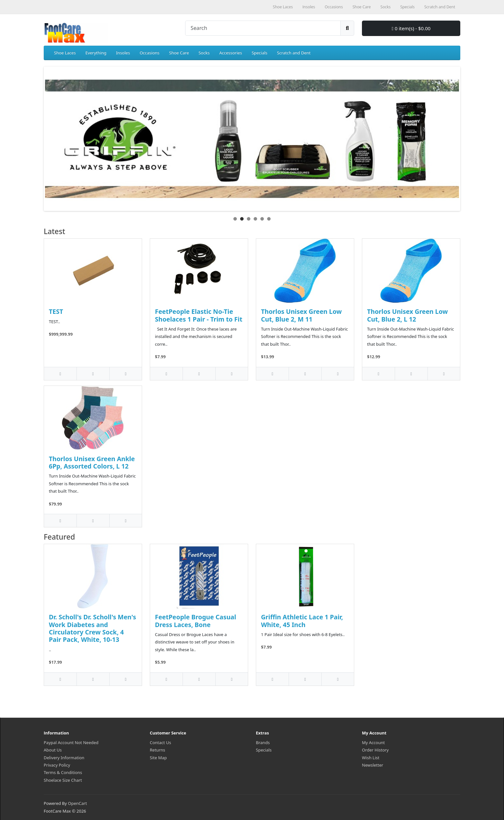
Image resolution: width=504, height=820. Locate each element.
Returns (157, 750)
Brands (263, 743)
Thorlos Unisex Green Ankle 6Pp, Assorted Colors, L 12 (92, 462)
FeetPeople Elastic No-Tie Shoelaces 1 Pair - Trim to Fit (199, 315)
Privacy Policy (57, 765)
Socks (204, 53)
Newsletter (373, 765)
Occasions (149, 53)
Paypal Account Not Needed (71, 743)
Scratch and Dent (294, 53)
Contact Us (160, 743)
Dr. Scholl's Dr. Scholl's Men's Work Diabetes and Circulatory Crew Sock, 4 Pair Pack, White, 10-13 (92, 628)
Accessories (231, 53)
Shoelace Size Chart (63, 780)
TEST (56, 311)
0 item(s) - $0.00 (411, 28)
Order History (375, 750)
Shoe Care (179, 53)
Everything (96, 53)
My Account (373, 743)
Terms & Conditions (63, 772)
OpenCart (77, 803)
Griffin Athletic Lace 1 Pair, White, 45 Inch (302, 621)
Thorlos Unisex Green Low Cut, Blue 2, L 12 (407, 315)
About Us (53, 750)
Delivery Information (64, 758)
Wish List (371, 758)
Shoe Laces (65, 53)
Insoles (123, 53)
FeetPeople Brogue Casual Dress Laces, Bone (196, 621)
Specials (260, 53)
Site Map (158, 758)
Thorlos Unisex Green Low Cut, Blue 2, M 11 (301, 315)
